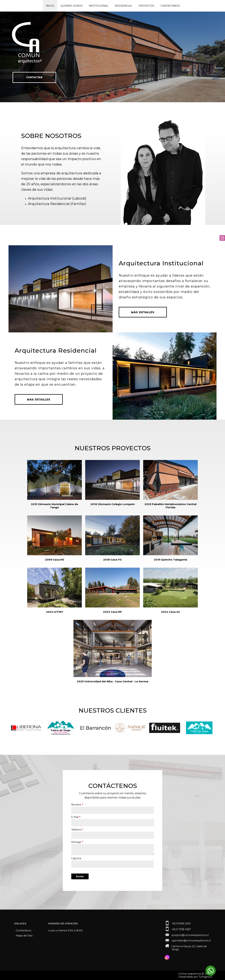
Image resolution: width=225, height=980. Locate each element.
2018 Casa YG (112, 560)
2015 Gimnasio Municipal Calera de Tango (55, 506)
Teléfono (77, 830)
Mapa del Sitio (24, 936)
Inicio (50, 6)
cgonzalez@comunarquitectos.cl (191, 941)
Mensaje (77, 842)
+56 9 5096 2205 (181, 924)
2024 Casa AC (171, 612)
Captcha (76, 858)
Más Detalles (143, 312)
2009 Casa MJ (55, 560)
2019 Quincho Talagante (171, 560)
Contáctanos (170, 6)
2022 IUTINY (55, 612)
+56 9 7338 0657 (181, 929)
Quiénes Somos (72, 6)
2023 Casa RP (112, 612)
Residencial (124, 6)
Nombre (77, 805)
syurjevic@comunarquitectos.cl (190, 935)
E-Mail (76, 817)
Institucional (99, 6)
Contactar (34, 84)
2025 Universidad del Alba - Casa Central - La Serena (113, 681)
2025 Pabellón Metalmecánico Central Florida (170, 506)
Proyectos (146, 6)
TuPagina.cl (205, 977)
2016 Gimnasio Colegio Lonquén (113, 504)
